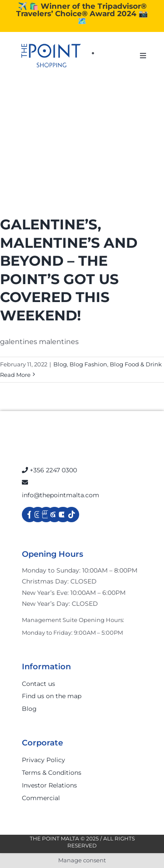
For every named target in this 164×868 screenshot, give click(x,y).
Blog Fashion (88, 364)
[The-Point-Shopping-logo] (51, 56)
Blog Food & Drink (136, 364)
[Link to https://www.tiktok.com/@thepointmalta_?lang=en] (72, 515)
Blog (60, 364)
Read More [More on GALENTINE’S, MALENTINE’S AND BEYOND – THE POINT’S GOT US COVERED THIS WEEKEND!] (15, 375)
